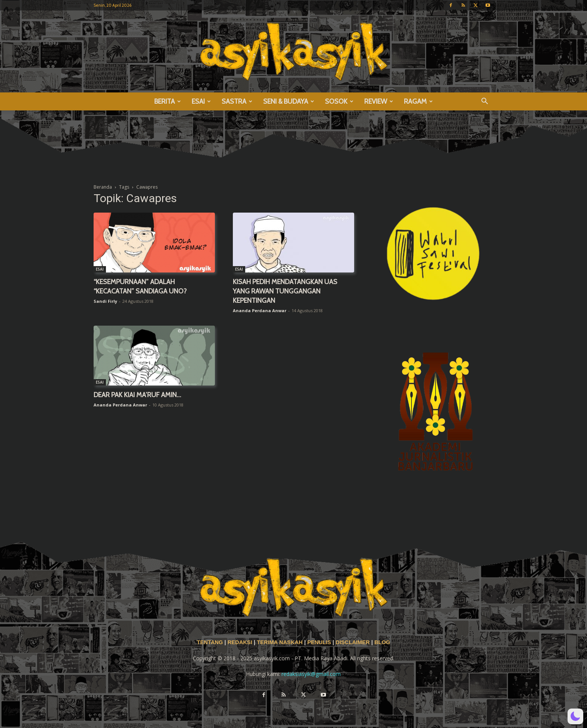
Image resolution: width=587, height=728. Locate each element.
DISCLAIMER (352, 642)
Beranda (103, 187)
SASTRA (237, 101)
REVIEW (379, 101)
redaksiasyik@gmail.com (311, 674)
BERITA (168, 101)
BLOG (382, 642)
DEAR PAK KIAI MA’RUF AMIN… (137, 395)
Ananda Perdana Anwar (260, 310)
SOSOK (339, 101)
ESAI (201, 101)
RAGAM (418, 101)
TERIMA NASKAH (280, 642)
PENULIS (320, 642)
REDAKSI (240, 642)
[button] (484, 102)
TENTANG (211, 642)
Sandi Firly (105, 301)
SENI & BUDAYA (289, 101)
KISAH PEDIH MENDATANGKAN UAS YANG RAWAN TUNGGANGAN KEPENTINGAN (285, 291)
